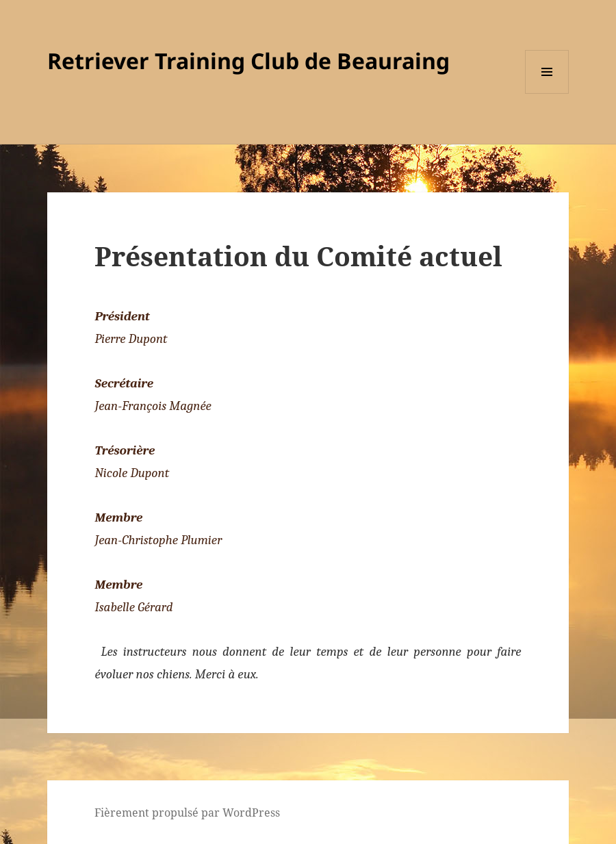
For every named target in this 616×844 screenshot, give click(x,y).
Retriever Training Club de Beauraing (248, 61)
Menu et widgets (547, 93)
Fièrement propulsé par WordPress (187, 813)
